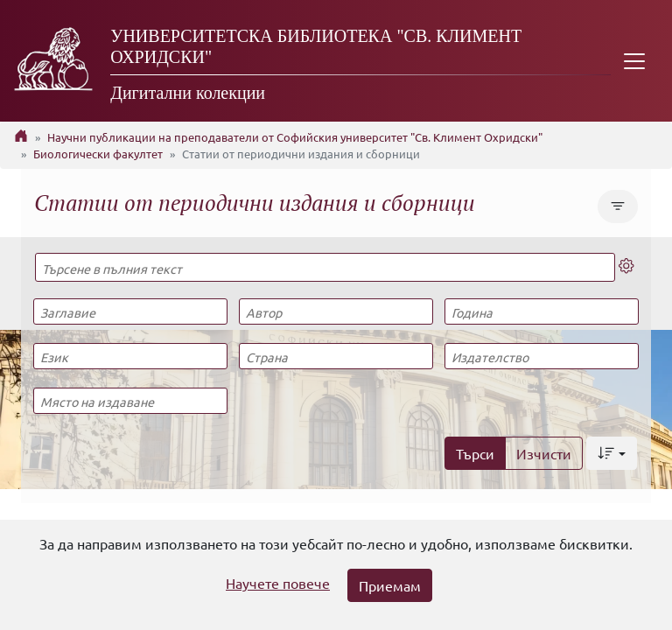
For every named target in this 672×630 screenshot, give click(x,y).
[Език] (130, 356)
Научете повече (278, 583)
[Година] (542, 311)
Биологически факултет (98, 154)
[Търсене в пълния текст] (325, 267)
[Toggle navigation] (634, 61)
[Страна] (336, 356)
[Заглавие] (130, 311)
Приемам (390, 585)
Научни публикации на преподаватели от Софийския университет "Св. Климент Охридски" (295, 137)
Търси (475, 453)
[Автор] (336, 311)
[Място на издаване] (130, 401)
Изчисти (544, 453)
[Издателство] (542, 356)
